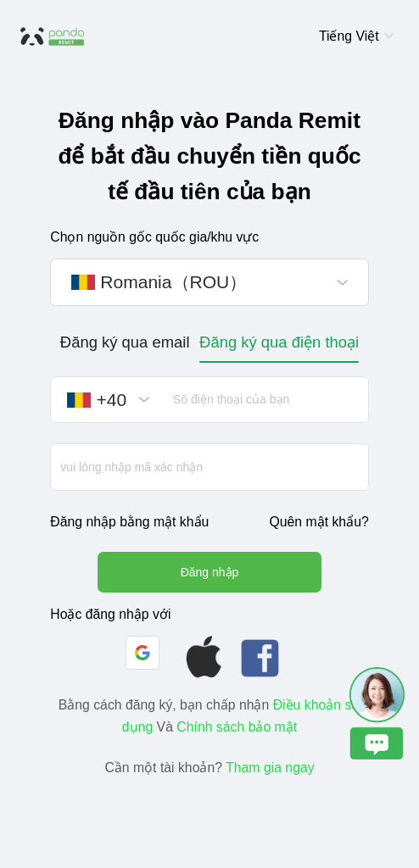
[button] (142, 653)
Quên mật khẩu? (318, 522)
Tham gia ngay (270, 768)
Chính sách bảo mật (237, 727)
